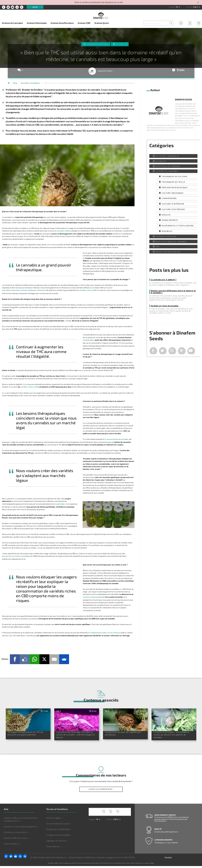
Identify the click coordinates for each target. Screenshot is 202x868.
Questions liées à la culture (15, 840)
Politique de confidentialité (58, 831)
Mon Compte (189, 23)
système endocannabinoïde (94, 597)
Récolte (166, 215)
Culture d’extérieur (173, 209)
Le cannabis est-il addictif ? (164, 280)
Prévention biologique (175, 187)
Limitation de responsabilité (58, 837)
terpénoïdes (60, 504)
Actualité (122, 44)
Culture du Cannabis (167, 171)
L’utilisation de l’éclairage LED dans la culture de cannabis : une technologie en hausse (76, 735)
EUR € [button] (196, 7)
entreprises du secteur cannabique (16, 556)
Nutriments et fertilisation (178, 226)
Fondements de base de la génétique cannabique (120, 734)
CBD (158, 246)
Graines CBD (84, 23)
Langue (172, 7)
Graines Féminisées (37, 23)
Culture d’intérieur (173, 204)
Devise (189, 7)
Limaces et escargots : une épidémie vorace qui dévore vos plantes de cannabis (172, 735)
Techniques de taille (173, 182)
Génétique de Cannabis (168, 166)
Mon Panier (198, 23)
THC (120, 343)
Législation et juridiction (56, 843)
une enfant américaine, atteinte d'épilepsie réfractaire (24, 290)
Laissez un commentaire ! (101, 791)
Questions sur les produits (15, 834)
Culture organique (173, 193)
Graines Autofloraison (62, 23)
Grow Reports (170, 220)
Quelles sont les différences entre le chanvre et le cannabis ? (173, 292)
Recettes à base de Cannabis (171, 242)
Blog (35, 7)
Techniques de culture (174, 176)
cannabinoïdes (89, 340)
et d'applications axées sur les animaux (104, 633)
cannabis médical (64, 231)
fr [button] (177, 7)
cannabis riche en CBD (88, 290)
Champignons (169, 198)
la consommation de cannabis (116, 439)
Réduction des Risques (168, 252)
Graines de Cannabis (12, 23)
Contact (168, 859)
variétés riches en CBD (30, 387)
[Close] (198, 3)
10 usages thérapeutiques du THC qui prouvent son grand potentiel (28, 734)
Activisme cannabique (167, 156)
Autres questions (11, 846)
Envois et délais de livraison (58, 825)
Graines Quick (102, 23)
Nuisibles (167, 231)
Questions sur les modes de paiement (20, 828)
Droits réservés (53, 848)
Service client (180, 23)
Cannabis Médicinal (98, 44)
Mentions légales (54, 820)
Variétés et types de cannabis (165, 306)
